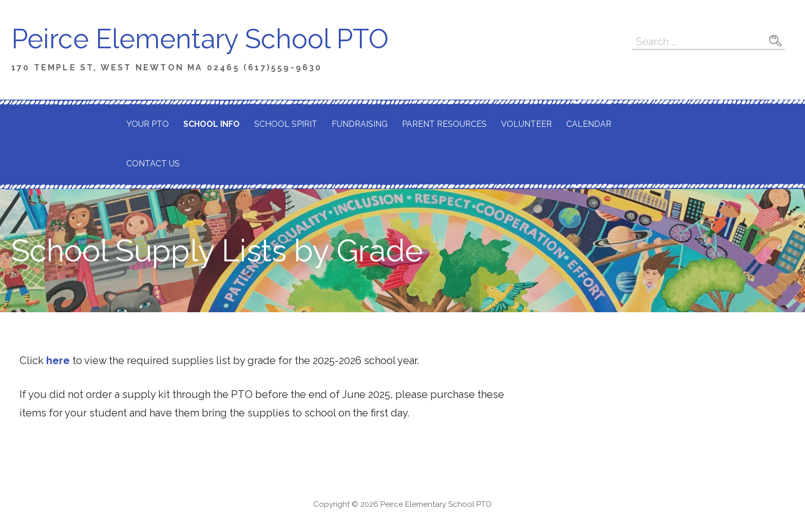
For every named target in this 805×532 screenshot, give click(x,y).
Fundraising (360, 124)
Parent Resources (444, 124)
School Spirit (286, 124)
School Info (212, 124)
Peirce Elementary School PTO (200, 39)
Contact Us (153, 164)
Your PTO (148, 124)
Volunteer (526, 124)
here (58, 360)
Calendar (589, 124)
